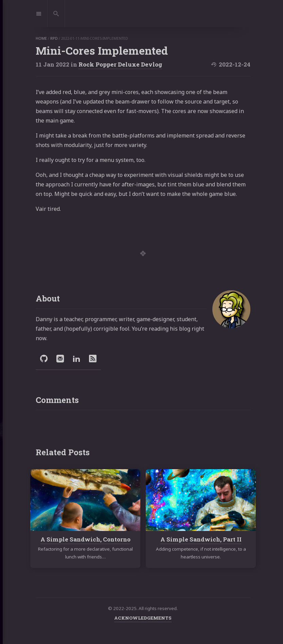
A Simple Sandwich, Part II (201, 539)
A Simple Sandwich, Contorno (85, 539)
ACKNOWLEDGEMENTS (143, 618)
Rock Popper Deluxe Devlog (120, 64)
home (41, 38)
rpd (54, 38)
